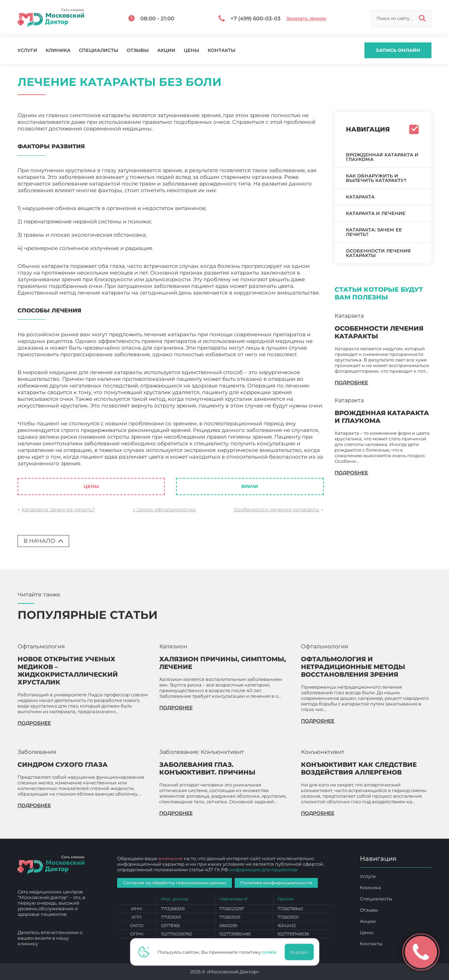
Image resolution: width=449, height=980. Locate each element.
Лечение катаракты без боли (123, 463)
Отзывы (138, 50)
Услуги (27, 50)
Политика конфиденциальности (276, 883)
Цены (192, 50)
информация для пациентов (263, 870)
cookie (270, 952)
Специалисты (99, 50)
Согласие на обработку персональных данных (175, 883)
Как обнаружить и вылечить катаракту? (376, 178)
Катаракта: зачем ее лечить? (58, 509)
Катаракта (360, 197)
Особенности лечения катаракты (276, 509)
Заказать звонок (306, 18)
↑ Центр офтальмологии (164, 509)
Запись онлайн (398, 50)
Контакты (222, 50)
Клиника (58, 50)
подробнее (351, 383)
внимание (170, 858)
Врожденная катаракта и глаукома (382, 157)
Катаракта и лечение (376, 213)
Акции (166, 50)
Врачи (250, 486)
